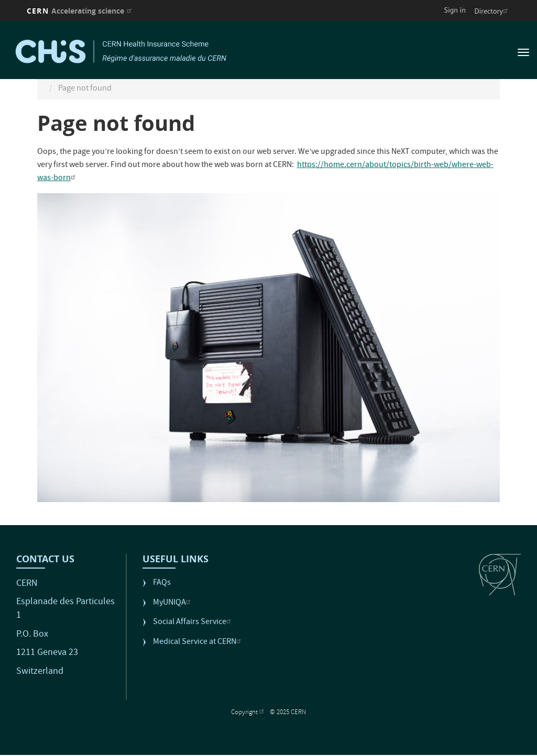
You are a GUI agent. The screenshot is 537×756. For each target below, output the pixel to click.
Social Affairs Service (193, 623)
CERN (80, 11)
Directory (492, 11)
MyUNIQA (173, 603)
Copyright (249, 713)
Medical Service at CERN (198, 643)
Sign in (455, 10)
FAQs (162, 583)
